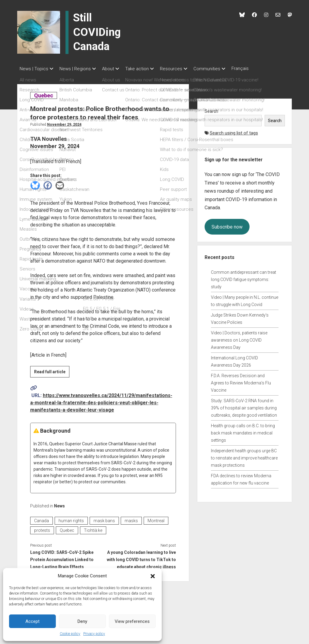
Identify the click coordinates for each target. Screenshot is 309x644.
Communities (222, 69)
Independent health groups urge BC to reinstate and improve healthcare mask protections (244, 456)
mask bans (104, 519)
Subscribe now (227, 225)
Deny (82, 621)
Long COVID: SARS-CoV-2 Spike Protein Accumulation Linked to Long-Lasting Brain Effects (62, 558)
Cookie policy (70, 634)
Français (258, 68)
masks (131, 519)
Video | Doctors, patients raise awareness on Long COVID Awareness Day (239, 338)
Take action (146, 69)
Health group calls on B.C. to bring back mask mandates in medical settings (243, 431)
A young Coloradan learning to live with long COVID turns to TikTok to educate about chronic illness (141, 558)
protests (42, 529)
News (59, 504)
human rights (71, 519)
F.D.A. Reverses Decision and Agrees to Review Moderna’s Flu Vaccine (241, 381)
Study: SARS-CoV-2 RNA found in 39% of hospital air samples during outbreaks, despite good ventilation (244, 406)
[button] (153, 576)
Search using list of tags (234, 131)
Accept (32, 621)
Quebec (43, 94)
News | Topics (34, 69)
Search (211, 109)
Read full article (52, 371)
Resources (183, 69)
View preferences (132, 621)
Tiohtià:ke (93, 529)
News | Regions (78, 69)
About (114, 69)
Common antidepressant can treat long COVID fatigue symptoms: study (244, 278)
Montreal (156, 519)
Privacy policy (94, 634)
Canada (41, 519)
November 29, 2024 (64, 123)
